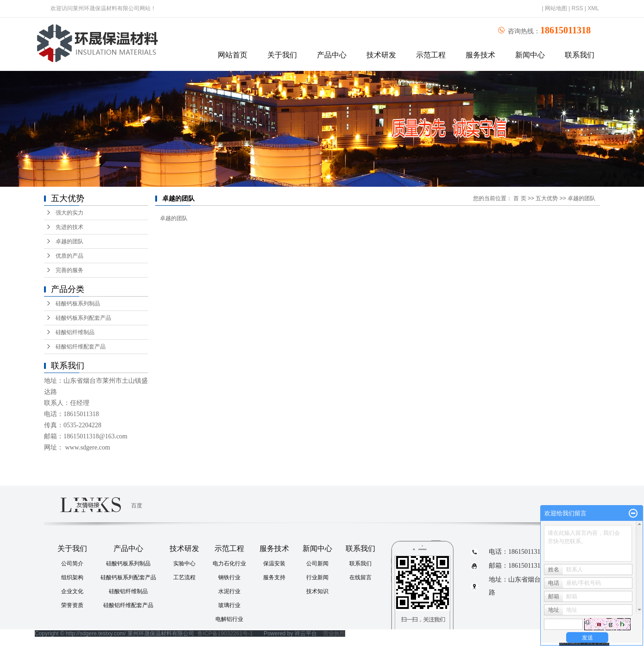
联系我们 (580, 55)
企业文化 (72, 591)
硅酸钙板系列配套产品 (83, 318)
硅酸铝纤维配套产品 (81, 347)
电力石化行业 (229, 564)
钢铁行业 (229, 577)
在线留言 (360, 577)
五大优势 (547, 198)
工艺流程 (184, 577)
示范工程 (431, 55)
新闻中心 (530, 55)
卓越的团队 (69, 241)
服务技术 (480, 55)
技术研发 (381, 55)
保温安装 (274, 564)
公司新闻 (317, 564)
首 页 (520, 198)
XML (593, 8)
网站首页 (233, 55)
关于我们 (282, 55)
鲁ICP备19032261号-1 (225, 633)
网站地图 (556, 8)
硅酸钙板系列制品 (78, 304)
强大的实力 (69, 213)
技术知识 (317, 591)
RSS (578, 8)
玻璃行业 (229, 605)
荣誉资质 (72, 605)
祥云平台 (306, 633)
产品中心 (332, 55)
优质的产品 (69, 256)
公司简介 (72, 564)
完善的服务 (69, 270)
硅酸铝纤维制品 (75, 332)
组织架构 (72, 577)
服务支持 (274, 577)
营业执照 (334, 633)
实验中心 (184, 564)
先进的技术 (69, 227)
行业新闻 (317, 577)
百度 (137, 506)
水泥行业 (229, 591)
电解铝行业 (229, 619)
